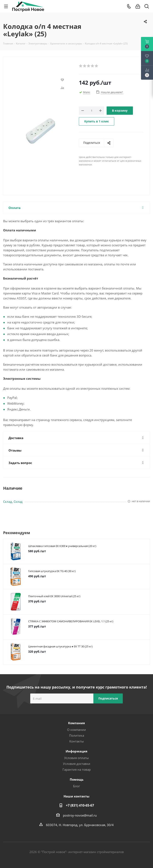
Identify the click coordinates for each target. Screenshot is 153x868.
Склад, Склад (13, 502)
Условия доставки (77, 764)
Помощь (77, 779)
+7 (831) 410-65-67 (80, 805)
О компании (76, 730)
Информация (76, 751)
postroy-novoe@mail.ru (80, 815)
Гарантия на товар (77, 769)
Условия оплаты (76, 758)
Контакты (77, 741)
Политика (77, 735)
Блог (76, 786)
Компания (76, 723)
